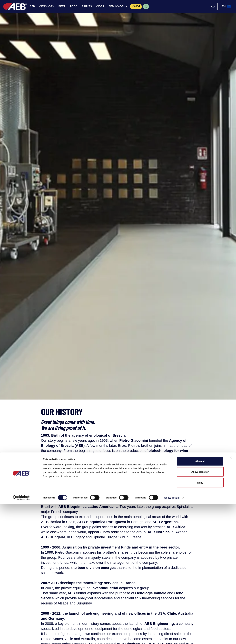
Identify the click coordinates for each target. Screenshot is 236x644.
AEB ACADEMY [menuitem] (118, 6)
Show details (172, 638)
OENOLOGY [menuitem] (47, 6)
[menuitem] (146, 7)
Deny (200, 622)
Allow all (200, 601)
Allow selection (200, 612)
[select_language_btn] (226, 7)
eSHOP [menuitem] (136, 6)
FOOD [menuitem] (74, 6)
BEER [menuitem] (62, 6)
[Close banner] (231, 597)
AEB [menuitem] (32, 6)
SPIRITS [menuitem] (87, 6)
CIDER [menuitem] (100, 6)
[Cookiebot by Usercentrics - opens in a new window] (21, 638)
